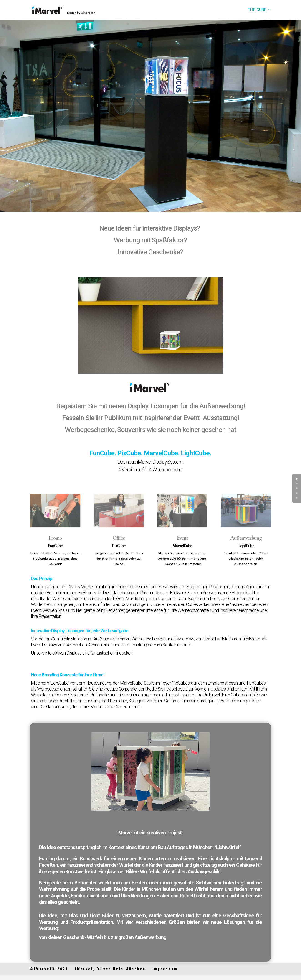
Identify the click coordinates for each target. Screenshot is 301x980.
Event (182, 538)
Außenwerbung (246, 538)
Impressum (165, 969)
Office (119, 538)
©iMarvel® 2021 (49, 969)
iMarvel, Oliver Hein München (110, 969)
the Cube (257, 10)
